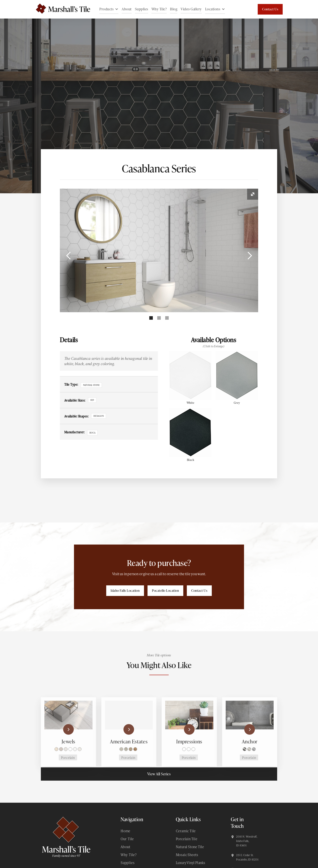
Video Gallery (191, 9)
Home (125, 831)
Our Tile (127, 839)
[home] (61, 9)
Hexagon (99, 416)
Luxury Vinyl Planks (190, 863)
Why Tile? (159, 9)
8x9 (92, 400)
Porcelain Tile (187, 839)
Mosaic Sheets (187, 855)
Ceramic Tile (186, 831)
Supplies (142, 9)
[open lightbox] (159, 250)
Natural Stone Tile (190, 847)
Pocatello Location (165, 591)
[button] (109, 9)
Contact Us (270, 9)
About (127, 9)
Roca (92, 433)
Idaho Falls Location (125, 591)
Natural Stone (91, 385)
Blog (174, 9)
